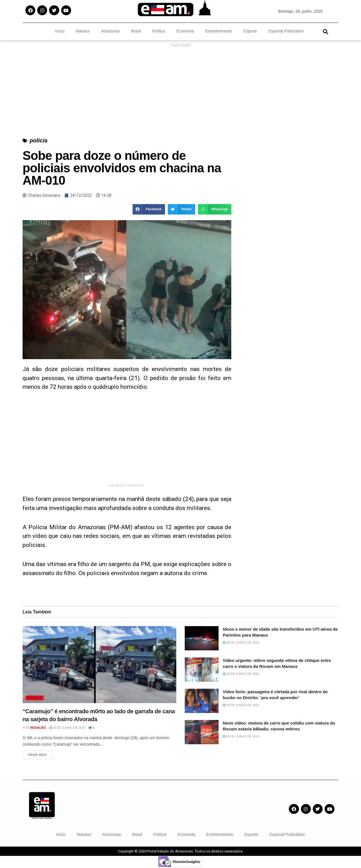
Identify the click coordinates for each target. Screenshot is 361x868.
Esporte (250, 31)
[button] (325, 31)
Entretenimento (219, 31)
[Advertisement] (127, 441)
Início (60, 31)
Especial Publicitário (286, 31)
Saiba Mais (37, 756)
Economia (185, 31)
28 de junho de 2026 (67, 728)
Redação (38, 728)
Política (159, 31)
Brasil (136, 31)
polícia (38, 140)
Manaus (83, 31)
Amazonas (111, 31)
